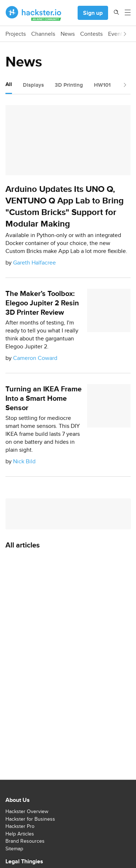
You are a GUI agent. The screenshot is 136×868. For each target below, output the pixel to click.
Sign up (93, 13)
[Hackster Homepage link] (34, 13)
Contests (91, 34)
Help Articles (20, 834)
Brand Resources (25, 841)
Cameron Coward (35, 358)
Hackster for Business (30, 819)
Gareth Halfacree (34, 263)
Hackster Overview (27, 811)
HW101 (102, 85)
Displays (33, 85)
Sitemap (14, 848)
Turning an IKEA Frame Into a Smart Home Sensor (44, 398)
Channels (43, 34)
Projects (16, 34)
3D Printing (69, 85)
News (68, 34)
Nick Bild (24, 461)
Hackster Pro (20, 826)
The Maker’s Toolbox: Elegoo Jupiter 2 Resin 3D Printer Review (42, 303)
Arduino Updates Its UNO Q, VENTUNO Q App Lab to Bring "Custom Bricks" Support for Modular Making (65, 206)
